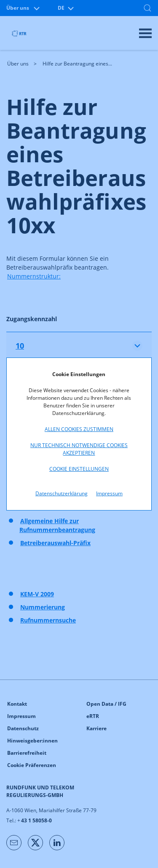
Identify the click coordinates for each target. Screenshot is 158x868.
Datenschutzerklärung (62, 493)
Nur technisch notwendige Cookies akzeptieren (79, 449)
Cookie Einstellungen (79, 469)
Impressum (109, 493)
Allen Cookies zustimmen (79, 429)
